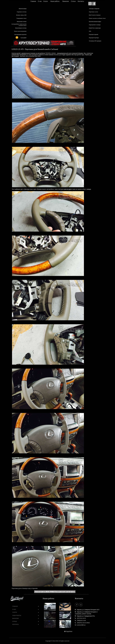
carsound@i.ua (80, 625)
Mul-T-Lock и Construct (95, 15)
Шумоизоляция (23, 9)
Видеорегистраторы (94, 38)
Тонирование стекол (21, 18)
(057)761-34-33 (80, 618)
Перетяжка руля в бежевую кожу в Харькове (25, 588)
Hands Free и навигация (95, 28)
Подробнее (68, 631)
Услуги (46, 1)
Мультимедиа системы (21, 28)
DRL (90, 31)
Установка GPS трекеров (95, 41)
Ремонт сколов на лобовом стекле (97, 18)
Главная (33, 1)
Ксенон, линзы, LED (21, 15)
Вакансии (66, 1)
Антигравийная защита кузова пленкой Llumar (19, 25)
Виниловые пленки (22, 22)
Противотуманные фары (95, 22)
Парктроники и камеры (95, 25)
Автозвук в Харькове (94, 9)
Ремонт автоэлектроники (20, 31)
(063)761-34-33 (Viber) (82, 623)
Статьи (73, 1)
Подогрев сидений (94, 34)
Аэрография (23, 38)
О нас (40, 1)
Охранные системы (22, 12)
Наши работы (55, 1)
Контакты (81, 1)
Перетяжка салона (93, 12)
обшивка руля (58, 55)
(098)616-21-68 (80, 620)
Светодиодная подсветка (20, 34)
